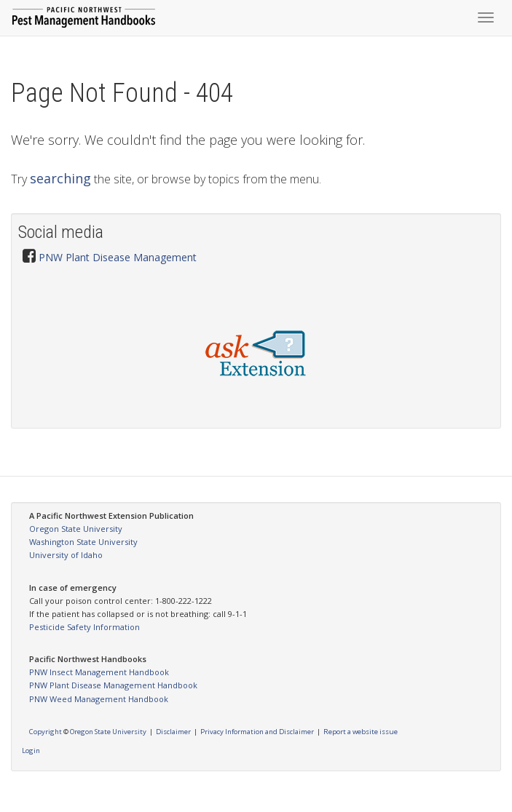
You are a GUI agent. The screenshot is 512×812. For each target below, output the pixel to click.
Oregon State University (76, 529)
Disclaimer (173, 732)
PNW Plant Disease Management (118, 257)
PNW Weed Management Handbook (99, 699)
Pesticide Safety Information (84, 627)
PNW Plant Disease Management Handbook (113, 685)
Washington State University (83, 542)
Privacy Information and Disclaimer (257, 732)
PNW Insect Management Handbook (99, 672)
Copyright (46, 732)
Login (31, 751)
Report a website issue (361, 732)
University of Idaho (66, 555)
